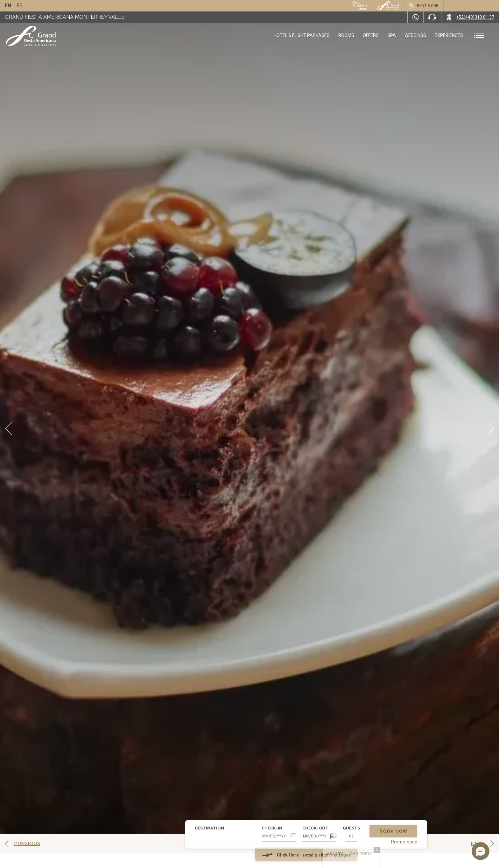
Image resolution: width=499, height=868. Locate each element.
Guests (295, 786)
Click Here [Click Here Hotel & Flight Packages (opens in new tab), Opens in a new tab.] (231, 813)
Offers (371, 35)
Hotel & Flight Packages (302, 38)
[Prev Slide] (9, 428)
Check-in (216, 786)
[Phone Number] (432, 17)
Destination (153, 786)
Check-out (259, 786)
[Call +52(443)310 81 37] (470, 17)
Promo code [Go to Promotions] (348, 800)
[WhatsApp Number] (416, 17)
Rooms (346, 35)
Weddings (415, 35)
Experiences (449, 35)
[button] (481, 851)
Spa (392, 35)
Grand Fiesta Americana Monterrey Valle (65, 17)
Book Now (337, 789)
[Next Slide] (490, 428)
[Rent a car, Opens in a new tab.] (424, 6)
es (20, 6)
